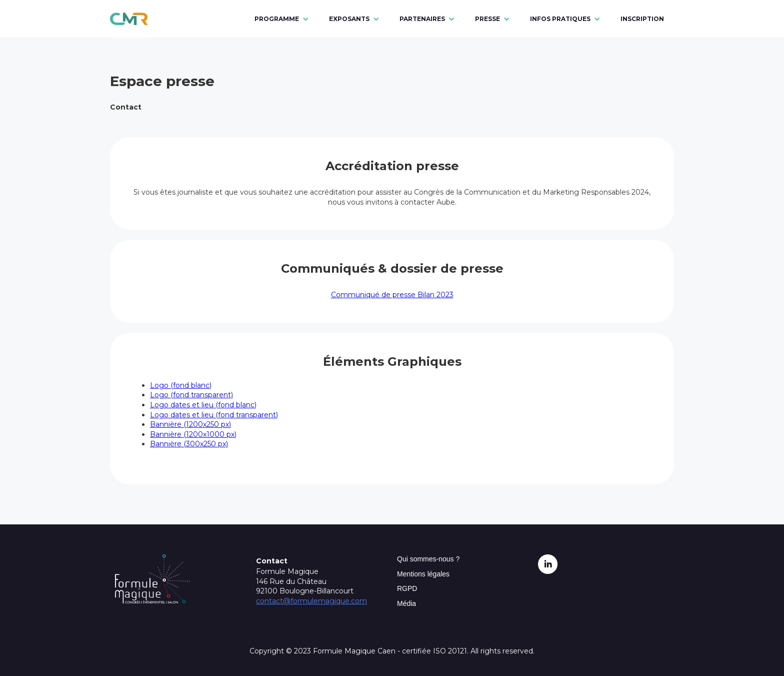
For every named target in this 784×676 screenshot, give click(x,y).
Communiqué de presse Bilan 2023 (392, 295)
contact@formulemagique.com (311, 601)
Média (406, 603)
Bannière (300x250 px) (189, 444)
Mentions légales (423, 574)
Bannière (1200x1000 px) (193, 434)
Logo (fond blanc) (181, 385)
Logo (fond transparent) (191, 395)
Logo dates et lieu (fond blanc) (203, 405)
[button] (282, 19)
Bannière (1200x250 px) (190, 424)
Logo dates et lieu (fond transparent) (214, 415)
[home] (129, 19)
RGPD (407, 588)
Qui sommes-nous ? (428, 559)
